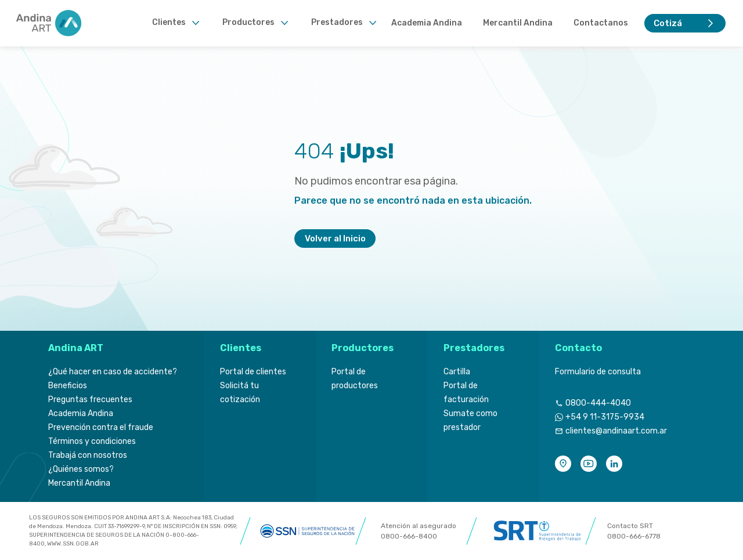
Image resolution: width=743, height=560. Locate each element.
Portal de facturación (466, 393)
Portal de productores (355, 379)
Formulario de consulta (598, 372)
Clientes (169, 22)
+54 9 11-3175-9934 (605, 417)
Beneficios (68, 386)
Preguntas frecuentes (90, 400)
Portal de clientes (253, 372)
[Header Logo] (50, 23)
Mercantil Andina (518, 23)
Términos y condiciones (92, 441)
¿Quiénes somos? (81, 469)
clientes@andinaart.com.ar (616, 431)
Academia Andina (427, 23)
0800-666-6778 (634, 536)
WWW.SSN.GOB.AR (73, 544)
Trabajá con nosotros (88, 455)
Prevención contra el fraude (101, 427)
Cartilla (457, 372)
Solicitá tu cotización (240, 393)
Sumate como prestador (470, 420)
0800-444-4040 (598, 403)
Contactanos (601, 23)
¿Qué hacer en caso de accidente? (113, 372)
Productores (248, 22)
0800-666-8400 (409, 536)
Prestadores (337, 22)
